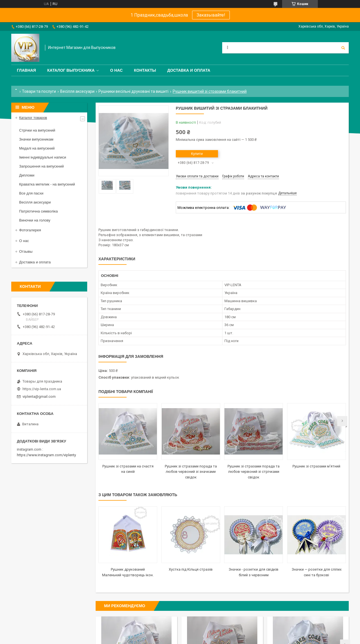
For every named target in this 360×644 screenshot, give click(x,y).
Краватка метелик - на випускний (47, 184)
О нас (116, 70)
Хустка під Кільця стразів (191, 569)
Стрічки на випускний (37, 130)
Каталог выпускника (71, 70)
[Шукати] (343, 48)
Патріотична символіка (38, 211)
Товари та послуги (39, 91)
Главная (26, 70)
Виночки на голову (35, 220)
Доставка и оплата (189, 70)
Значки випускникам (36, 139)
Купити (197, 154)
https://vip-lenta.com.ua (42, 389)
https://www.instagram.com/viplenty (46, 455)
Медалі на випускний (37, 148)
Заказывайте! (211, 15)
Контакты (145, 70)
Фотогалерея (30, 230)
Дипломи (27, 175)
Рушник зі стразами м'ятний (316, 466)
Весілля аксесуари (77, 91)
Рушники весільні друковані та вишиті (133, 91)
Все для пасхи (31, 193)
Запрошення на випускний (41, 166)
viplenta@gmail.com (39, 396)
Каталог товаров (33, 118)
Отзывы (26, 251)
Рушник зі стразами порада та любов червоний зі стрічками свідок (254, 472)
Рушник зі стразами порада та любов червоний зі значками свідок (191, 472)
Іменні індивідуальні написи (43, 157)
